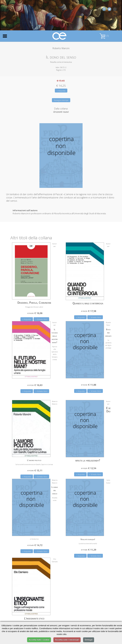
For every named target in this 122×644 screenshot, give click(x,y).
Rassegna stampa (61, 100)
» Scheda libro (41, 319)
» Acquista (61, 91)
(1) (104, 36)
